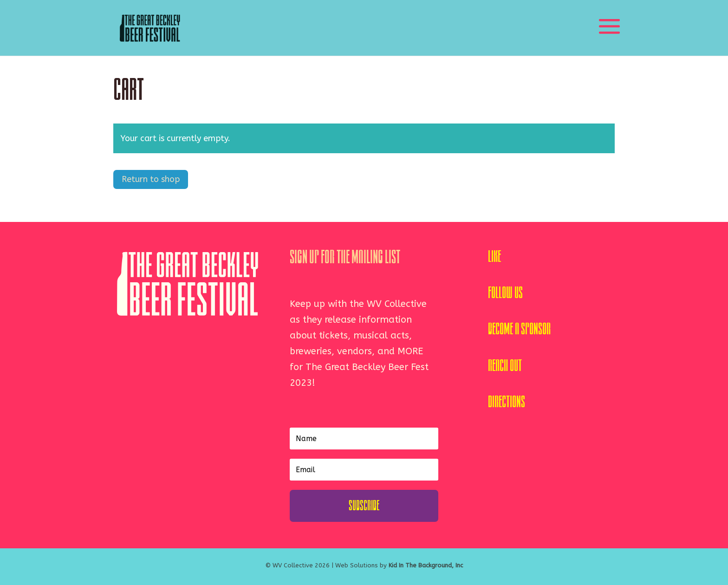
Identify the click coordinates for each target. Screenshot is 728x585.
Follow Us (505, 293)
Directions (507, 402)
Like (494, 257)
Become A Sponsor (519, 329)
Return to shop (151, 179)
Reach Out (505, 366)
